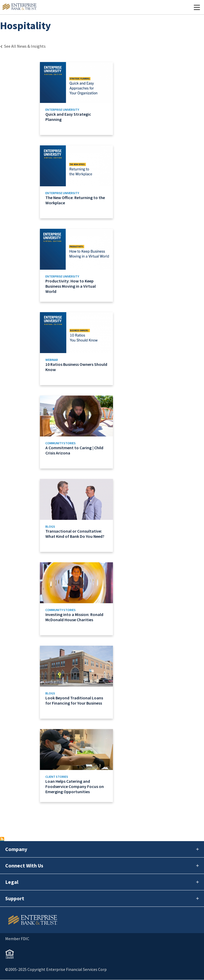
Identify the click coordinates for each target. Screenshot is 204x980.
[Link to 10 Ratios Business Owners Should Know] (77, 349)
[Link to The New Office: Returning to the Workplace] (77, 182)
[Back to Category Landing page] (23, 46)
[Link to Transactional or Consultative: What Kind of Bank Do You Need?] (77, 515)
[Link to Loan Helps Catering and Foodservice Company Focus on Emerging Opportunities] (77, 766)
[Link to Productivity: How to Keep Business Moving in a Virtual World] (77, 265)
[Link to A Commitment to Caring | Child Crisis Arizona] (77, 432)
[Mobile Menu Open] (197, 7)
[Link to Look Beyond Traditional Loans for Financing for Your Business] (77, 682)
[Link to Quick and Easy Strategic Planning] (77, 98)
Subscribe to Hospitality (2, 839)
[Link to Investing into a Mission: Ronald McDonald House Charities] (77, 599)
